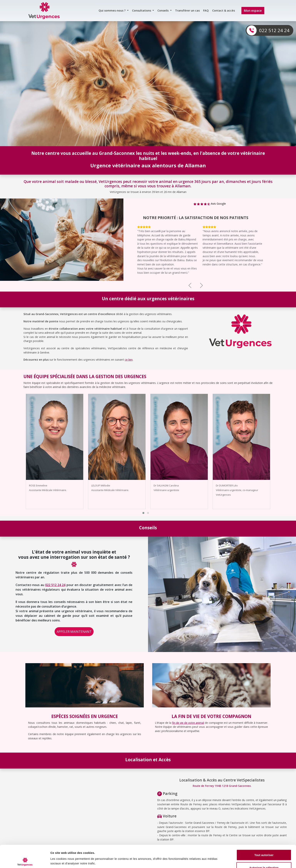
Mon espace (253, 11)
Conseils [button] (163, 10)
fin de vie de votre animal (188, 723)
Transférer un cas (187, 10)
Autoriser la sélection (264, 845)
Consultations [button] (142, 10)
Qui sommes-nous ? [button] (112, 10)
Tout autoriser (264, 833)
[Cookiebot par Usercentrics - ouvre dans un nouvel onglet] (25, 860)
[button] (143, 513)
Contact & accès (224, 10)
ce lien (129, 360)
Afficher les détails (212, 853)
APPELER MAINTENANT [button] (74, 632)
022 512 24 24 (274, 30)
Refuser (264, 858)
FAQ (206, 10)
